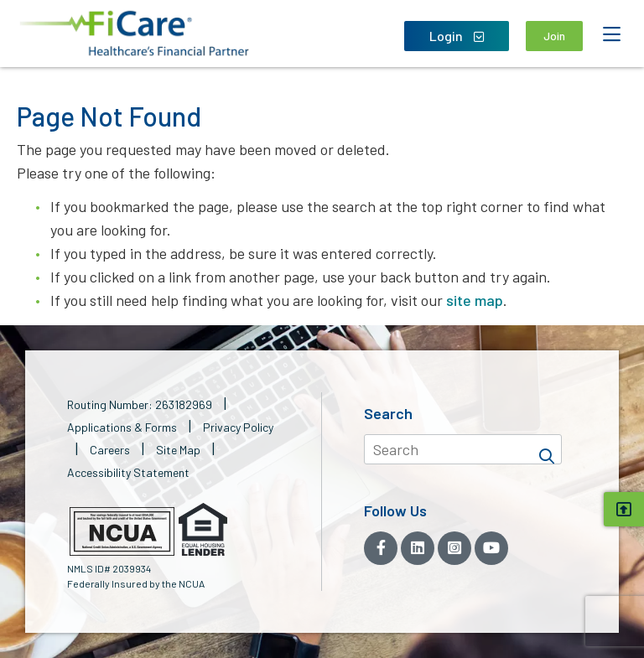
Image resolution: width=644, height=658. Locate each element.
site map (475, 300)
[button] (134, 34)
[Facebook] (381, 548)
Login (457, 36)
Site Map (178, 450)
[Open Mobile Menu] (611, 34)
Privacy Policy (238, 427)
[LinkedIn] (418, 548)
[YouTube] (491, 548)
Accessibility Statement (128, 472)
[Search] (547, 449)
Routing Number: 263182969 (140, 404)
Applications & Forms (122, 427)
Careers (110, 450)
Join (554, 36)
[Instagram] (454, 548)
